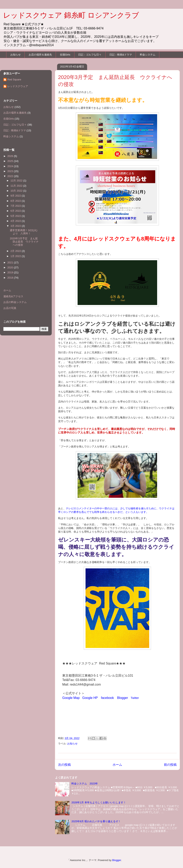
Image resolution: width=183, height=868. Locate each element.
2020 (11, 267)
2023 (11, 171)
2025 (11, 161)
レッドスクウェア (18, 86)
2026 (11, 156)
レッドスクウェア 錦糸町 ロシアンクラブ (71, 15)
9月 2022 (16, 196)
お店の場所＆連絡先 (40, 55)
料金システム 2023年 (85, 784)
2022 (11, 176)
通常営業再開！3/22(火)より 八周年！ (23, 232)
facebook (108, 698)
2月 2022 (16, 251)
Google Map (71, 698)
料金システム (148, 55)
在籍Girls (65, 55)
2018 (11, 278)
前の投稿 (170, 765)
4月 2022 (16, 221)
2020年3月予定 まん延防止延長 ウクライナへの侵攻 (24, 242)
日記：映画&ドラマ (121, 55)
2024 (11, 166)
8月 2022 (16, 201)
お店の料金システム (15, 302)
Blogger (122, 698)
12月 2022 (17, 181)
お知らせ (16, 55)
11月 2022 (17, 186)
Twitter (135, 698)
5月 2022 (16, 216)
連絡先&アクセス (13, 296)
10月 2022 (17, 191)
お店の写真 (10, 308)
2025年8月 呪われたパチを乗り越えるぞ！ (96, 821)
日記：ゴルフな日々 (90, 55)
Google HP (90, 698)
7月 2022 (16, 206)
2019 (11, 272)
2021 (11, 263)
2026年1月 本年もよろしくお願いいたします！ (99, 802)
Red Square (14, 79)
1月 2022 (16, 256)
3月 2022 (16, 226)
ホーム (117, 765)
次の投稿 (64, 765)
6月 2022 (16, 211)
